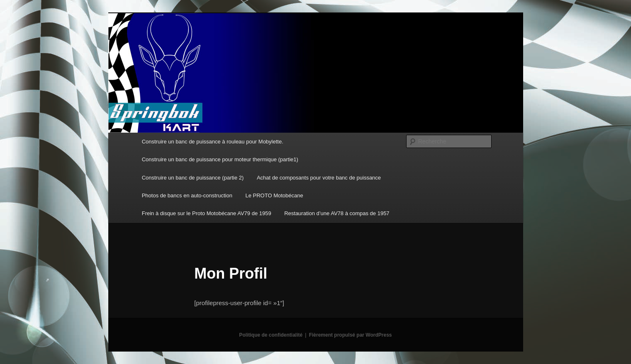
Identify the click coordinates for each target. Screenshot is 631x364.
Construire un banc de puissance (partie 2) (193, 178)
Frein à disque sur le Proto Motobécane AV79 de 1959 (207, 213)
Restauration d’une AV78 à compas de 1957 (337, 213)
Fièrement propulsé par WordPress (351, 335)
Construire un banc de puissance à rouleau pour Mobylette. (213, 142)
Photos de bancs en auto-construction (187, 195)
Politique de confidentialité (271, 335)
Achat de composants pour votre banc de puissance (319, 178)
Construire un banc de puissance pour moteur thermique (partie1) (220, 159)
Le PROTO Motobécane (274, 195)
